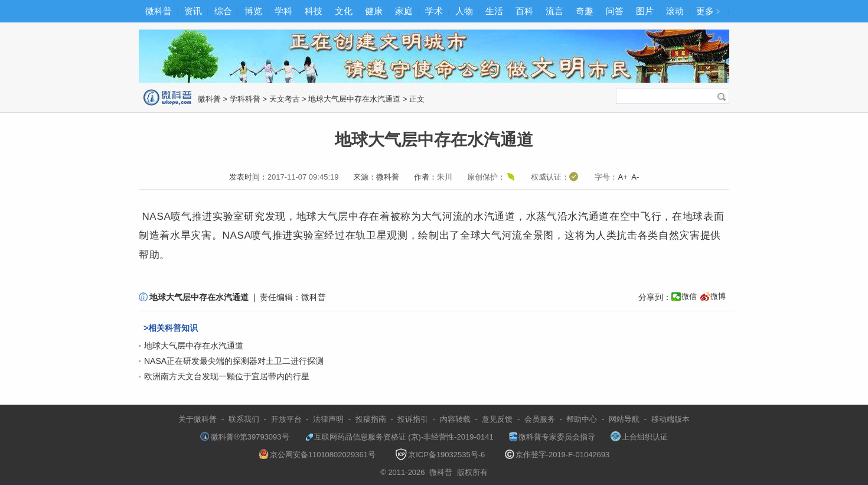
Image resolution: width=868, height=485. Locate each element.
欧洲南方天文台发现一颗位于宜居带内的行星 (227, 376)
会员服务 (540, 419)
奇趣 (585, 11)
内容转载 (455, 419)
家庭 (404, 11)
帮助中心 (582, 419)
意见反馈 (497, 419)
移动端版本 (670, 419)
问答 (615, 11)
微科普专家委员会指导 (552, 437)
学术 (434, 11)
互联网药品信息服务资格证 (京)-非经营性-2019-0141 (399, 437)
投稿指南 (371, 419)
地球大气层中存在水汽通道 (354, 99)
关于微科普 (198, 419)
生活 (494, 11)
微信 (689, 296)
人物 (464, 11)
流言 (554, 11)
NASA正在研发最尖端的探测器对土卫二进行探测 (234, 361)
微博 (718, 296)
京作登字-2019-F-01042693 (557, 455)
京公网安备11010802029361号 (317, 455)
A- (635, 177)
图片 (645, 11)
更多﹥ (709, 11)
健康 (374, 11)
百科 (524, 11)
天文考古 (285, 99)
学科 (283, 11)
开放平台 (286, 419)
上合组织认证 (639, 437)
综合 (223, 11)
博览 (253, 11)
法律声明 (328, 419)
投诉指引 (413, 419)
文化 (344, 11)
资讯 (193, 11)
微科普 (159, 11)
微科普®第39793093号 (244, 437)
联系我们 (244, 419)
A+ (622, 177)
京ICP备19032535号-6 (440, 455)
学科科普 (245, 99)
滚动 (675, 11)
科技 (314, 11)
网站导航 (624, 419)
